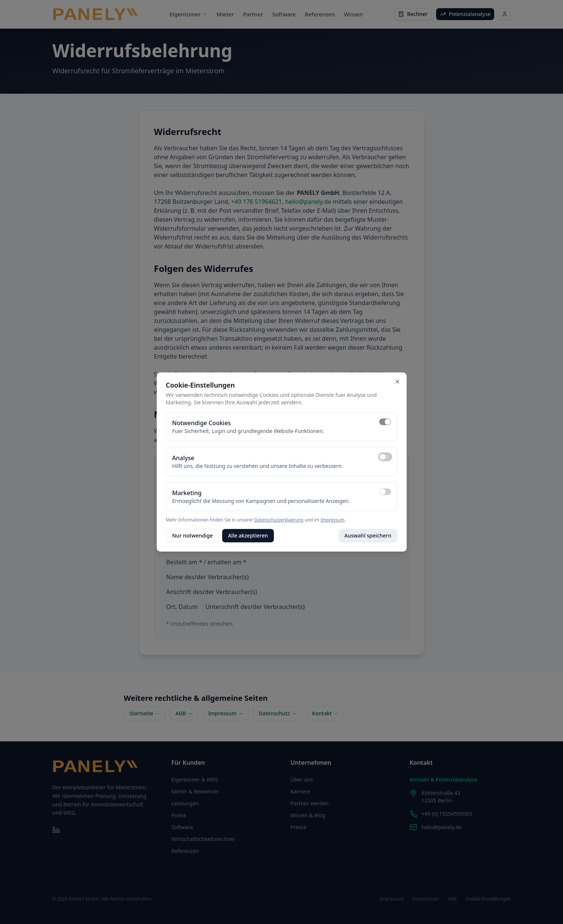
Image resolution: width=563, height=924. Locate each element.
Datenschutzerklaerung (279, 520)
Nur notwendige (193, 535)
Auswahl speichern (368, 535)
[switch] (385, 422)
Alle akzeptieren (248, 535)
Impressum (332, 520)
